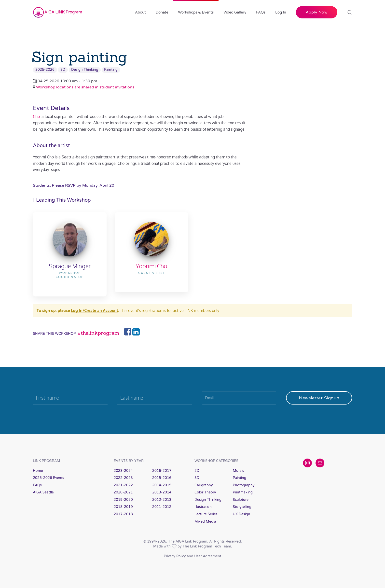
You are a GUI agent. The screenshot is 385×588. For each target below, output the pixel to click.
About (140, 12)
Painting (111, 70)
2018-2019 (123, 507)
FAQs (261, 12)
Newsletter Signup (319, 398)
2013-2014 (162, 492)
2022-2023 (123, 478)
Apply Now (317, 12)
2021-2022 (123, 485)
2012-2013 (162, 500)
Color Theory (205, 492)
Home (38, 471)
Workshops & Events (196, 12)
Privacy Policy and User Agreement (192, 556)
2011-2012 (162, 507)
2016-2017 (162, 471)
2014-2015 (162, 485)
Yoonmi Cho (151, 266)
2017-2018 (123, 514)
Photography (244, 485)
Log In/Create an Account (95, 310)
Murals (238, 471)
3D (197, 478)
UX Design (241, 514)
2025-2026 (45, 70)
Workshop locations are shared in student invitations (85, 87)
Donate (162, 12)
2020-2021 (123, 492)
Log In (281, 12)
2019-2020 (123, 500)
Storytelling (242, 507)
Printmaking (243, 492)
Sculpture (241, 500)
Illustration (203, 507)
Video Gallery (235, 12)
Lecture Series (206, 514)
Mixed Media (205, 522)
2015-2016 (162, 478)
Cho (36, 116)
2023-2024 (123, 471)
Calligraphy (204, 485)
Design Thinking (85, 70)
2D (63, 70)
